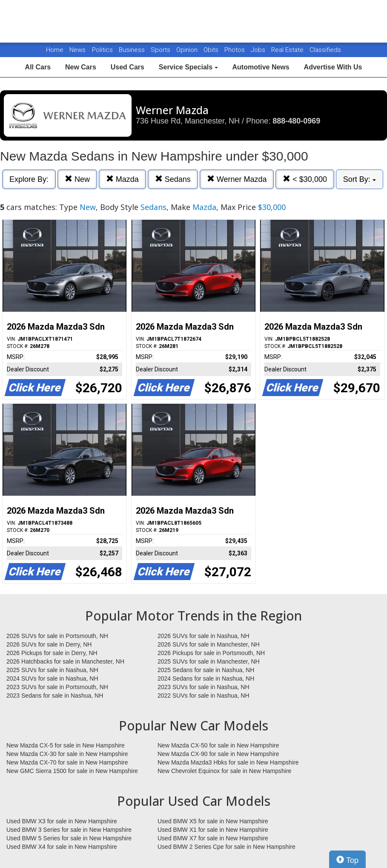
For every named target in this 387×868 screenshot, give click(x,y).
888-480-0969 (296, 121)
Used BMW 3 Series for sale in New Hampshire (69, 830)
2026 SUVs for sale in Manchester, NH (209, 644)
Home (55, 50)
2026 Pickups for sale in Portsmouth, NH (211, 653)
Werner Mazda (237, 179)
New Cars (81, 67)
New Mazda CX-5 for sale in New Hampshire (66, 745)
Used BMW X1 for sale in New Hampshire (213, 830)
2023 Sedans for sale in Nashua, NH (55, 696)
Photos (235, 50)
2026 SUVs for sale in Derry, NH (49, 644)
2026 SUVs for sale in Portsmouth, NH (57, 636)
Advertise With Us (333, 67)
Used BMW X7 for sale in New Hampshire (213, 838)
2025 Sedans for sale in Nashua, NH (206, 670)
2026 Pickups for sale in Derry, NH (52, 653)
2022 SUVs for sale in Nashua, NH (204, 696)
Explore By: (29, 179)
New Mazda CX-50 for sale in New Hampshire (218, 745)
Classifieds (325, 50)
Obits (212, 50)
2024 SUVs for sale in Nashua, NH (52, 678)
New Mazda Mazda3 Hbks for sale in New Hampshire (228, 762)
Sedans (173, 179)
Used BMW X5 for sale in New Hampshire (213, 821)
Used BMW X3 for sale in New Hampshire (62, 821)
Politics (102, 50)
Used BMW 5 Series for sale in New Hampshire (69, 838)
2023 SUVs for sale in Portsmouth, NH (57, 687)
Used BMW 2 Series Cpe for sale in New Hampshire (226, 847)
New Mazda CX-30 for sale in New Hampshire (67, 754)
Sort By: (360, 179)
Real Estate (288, 50)
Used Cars (128, 67)
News (77, 50)
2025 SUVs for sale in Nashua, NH (52, 670)
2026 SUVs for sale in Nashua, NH (204, 636)
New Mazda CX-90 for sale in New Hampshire (218, 754)
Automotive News (261, 67)
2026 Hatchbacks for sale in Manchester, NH (65, 661)
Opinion (188, 50)
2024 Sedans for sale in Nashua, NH (206, 678)
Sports (161, 50)
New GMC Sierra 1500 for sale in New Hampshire (72, 771)
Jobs (259, 50)
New (77, 179)
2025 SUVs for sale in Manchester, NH (209, 661)
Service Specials (188, 67)
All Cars (38, 67)
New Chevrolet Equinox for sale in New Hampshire (224, 771)
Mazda (122, 179)
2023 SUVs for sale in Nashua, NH (204, 687)
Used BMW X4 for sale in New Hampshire (62, 847)
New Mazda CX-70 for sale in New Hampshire (67, 762)
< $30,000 (305, 179)
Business (133, 50)
